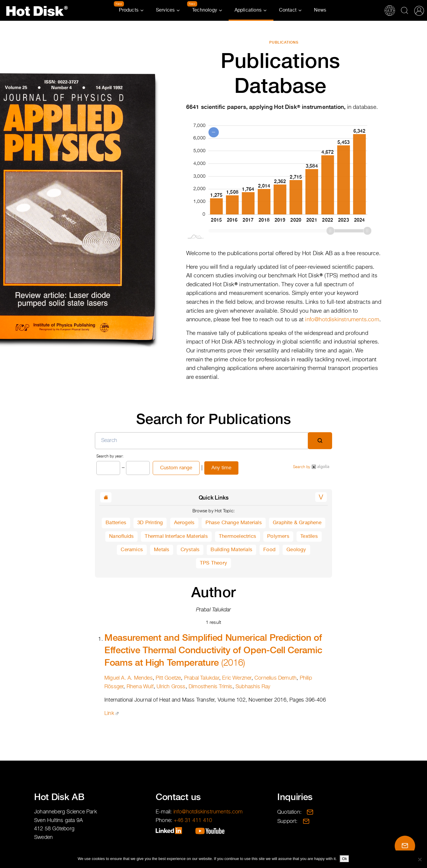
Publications (284, 42)
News (320, 10)
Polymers (278, 536)
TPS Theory (213, 563)
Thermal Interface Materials (176, 536)
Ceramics (132, 550)
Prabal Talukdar (202, 678)
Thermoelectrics (238, 536)
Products (129, 10)
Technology (205, 10)
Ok (344, 859)
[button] (321, 497)
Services (165, 10)
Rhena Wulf (140, 687)
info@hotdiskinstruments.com (342, 320)
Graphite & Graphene (297, 523)
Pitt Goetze (168, 678)
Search (404, 10)
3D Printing (150, 523)
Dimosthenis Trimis (211, 687)
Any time (221, 468)
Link (111, 713)
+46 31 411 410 (193, 821)
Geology (296, 550)
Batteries (116, 523)
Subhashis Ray (253, 687)
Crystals (190, 550)
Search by (311, 467)
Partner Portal (419, 10)
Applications (248, 10)
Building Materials (231, 550)
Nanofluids (121, 536)
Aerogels (184, 523)
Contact (288, 10)
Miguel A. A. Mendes (129, 678)
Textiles (309, 536)
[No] (420, 859)
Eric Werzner (237, 678)
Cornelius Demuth (275, 678)
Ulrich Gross (171, 687)
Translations (390, 10)
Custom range (176, 468)
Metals (162, 550)
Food (269, 550)
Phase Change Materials (234, 523)
